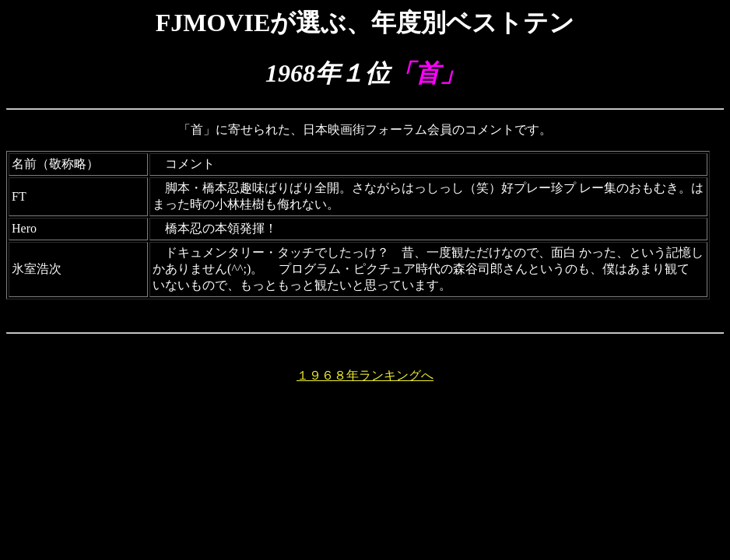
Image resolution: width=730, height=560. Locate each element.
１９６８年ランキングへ (365, 375)
